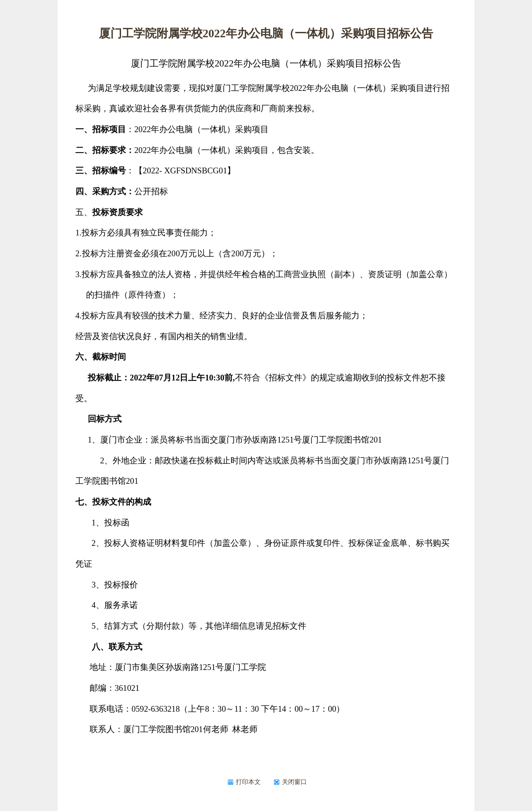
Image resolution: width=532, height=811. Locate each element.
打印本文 (244, 782)
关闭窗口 (290, 782)
